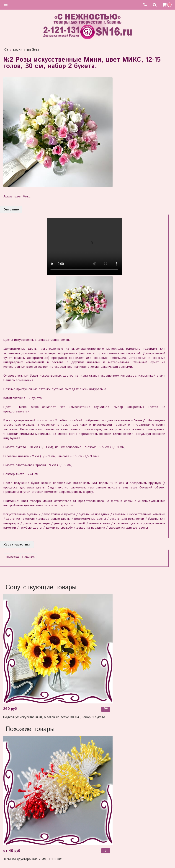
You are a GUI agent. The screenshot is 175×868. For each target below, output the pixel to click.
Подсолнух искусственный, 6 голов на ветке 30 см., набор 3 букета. (55, 717)
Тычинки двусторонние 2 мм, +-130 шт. (33, 859)
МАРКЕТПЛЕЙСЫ (26, 50)
